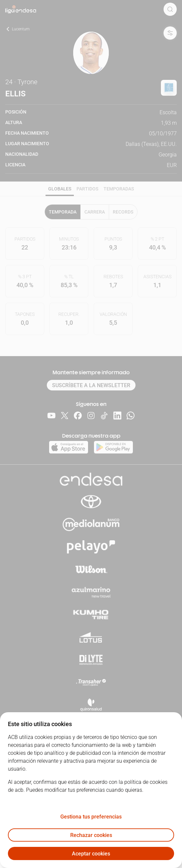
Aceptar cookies (91, 854)
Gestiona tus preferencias (91, 817)
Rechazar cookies (91, 835)
